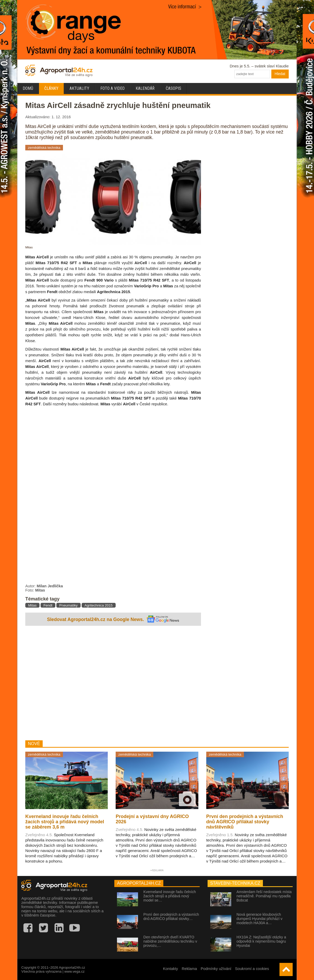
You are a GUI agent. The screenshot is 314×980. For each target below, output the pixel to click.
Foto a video (112, 88)
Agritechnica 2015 (99, 605)
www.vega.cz (74, 971)
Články (51, 88)
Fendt (48, 605)
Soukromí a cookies (252, 969)
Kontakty (171, 969)
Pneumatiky (68, 605)
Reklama (189, 969)
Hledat (280, 74)
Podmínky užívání (216, 969)
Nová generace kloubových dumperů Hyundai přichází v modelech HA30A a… (259, 919)
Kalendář (145, 88)
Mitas (32, 605)
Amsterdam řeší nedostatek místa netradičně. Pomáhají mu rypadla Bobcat (264, 896)
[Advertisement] (113, 684)
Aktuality (79, 88)
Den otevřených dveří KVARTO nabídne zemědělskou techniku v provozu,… (170, 941)
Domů (28, 88)
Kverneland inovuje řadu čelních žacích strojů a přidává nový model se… (170, 896)
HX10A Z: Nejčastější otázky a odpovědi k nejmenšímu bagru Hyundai (261, 941)
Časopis (173, 88)
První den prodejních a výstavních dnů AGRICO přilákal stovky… (171, 917)
